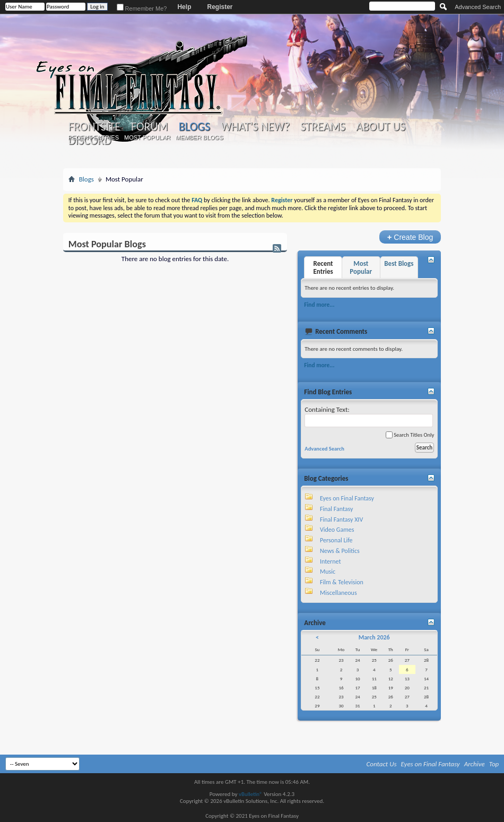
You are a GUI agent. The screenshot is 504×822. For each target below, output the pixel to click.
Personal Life (336, 540)
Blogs (194, 127)
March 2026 (374, 637)
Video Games (337, 530)
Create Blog (410, 237)
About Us (381, 127)
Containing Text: (369, 416)
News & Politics (340, 551)
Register (220, 7)
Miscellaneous (338, 593)
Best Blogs (399, 263)
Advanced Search (478, 7)
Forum (149, 127)
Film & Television (342, 582)
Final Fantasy (336, 509)
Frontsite (94, 127)
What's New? (255, 127)
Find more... (319, 305)
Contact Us (382, 764)
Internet (331, 561)
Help (184, 7)
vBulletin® (251, 794)
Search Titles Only (410, 435)
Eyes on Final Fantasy (347, 498)
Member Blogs (199, 137)
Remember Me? (142, 8)
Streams (323, 127)
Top (494, 764)
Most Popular (147, 137)
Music (328, 572)
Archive (475, 764)
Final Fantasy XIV (341, 520)
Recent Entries (93, 137)
